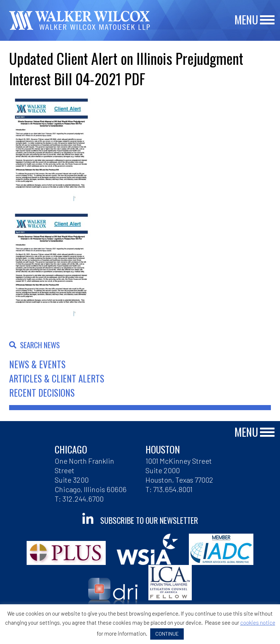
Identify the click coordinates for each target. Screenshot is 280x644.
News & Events (37, 364)
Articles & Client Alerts (57, 378)
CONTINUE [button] (167, 634)
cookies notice (258, 623)
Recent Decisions (42, 392)
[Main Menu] (267, 20)
